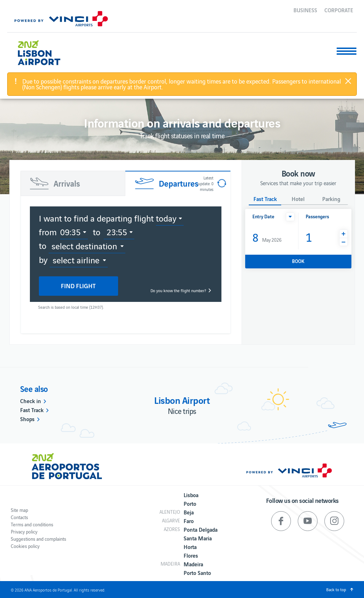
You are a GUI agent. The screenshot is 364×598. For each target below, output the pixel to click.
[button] (290, 217)
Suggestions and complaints (39, 539)
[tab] (73, 183)
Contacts (19, 517)
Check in (31, 401)
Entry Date (263, 216)
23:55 (117, 232)
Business (305, 10)
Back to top (336, 589)
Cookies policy (25, 546)
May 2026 (267, 237)
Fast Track (32, 410)
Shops (27, 419)
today (166, 218)
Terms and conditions (32, 524)
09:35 (70, 232)
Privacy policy (24, 532)
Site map (19, 510)
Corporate (339, 10)
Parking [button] (331, 199)
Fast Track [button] (265, 199)
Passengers (317, 216)
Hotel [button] (298, 199)
